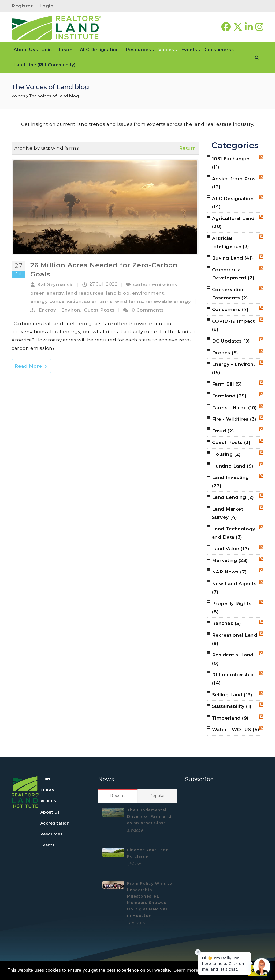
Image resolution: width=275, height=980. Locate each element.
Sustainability (232, 706)
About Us (50, 812)
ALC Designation (233, 203)
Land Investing (231, 482)
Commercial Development (233, 274)
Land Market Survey (228, 513)
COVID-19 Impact (233, 325)
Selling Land (232, 695)
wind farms (129, 301)
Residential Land (233, 659)
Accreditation (55, 823)
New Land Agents (234, 588)
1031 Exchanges (231, 163)
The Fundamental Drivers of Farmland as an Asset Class (149, 816)
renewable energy (168, 301)
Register (22, 6)
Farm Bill (227, 384)
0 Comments (148, 310)
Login (47, 6)
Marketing (230, 560)
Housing (226, 454)
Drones (225, 353)
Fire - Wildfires (234, 419)
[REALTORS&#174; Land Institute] (56, 27)
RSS (261, 157)
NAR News (229, 572)
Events (48, 845)
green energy (47, 293)
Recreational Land (235, 639)
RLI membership (233, 679)
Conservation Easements (230, 294)
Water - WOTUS (236, 730)
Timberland (230, 718)
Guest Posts (99, 310)
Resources (52, 834)
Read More (31, 366)
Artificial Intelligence (231, 242)
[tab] (118, 796)
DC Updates (231, 341)
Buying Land (233, 258)
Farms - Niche (235, 408)
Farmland (229, 396)
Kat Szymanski (55, 284)
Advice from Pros (234, 183)
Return (187, 148)
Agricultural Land (233, 223)
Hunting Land (233, 466)
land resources (85, 293)
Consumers (230, 309)
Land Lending (233, 497)
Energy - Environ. (60, 310)
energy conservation (56, 301)
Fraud (223, 431)
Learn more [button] (186, 970)
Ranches (227, 623)
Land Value (231, 549)
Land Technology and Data (234, 533)
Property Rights (232, 608)
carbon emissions (155, 284)
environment (148, 293)
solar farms (99, 301)
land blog (118, 293)
